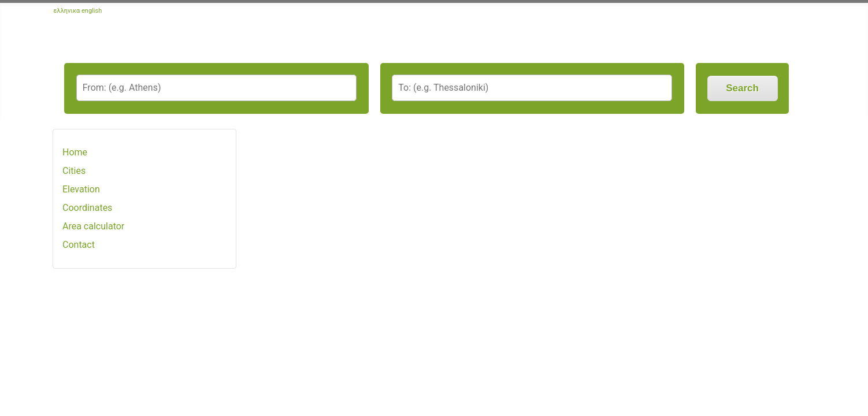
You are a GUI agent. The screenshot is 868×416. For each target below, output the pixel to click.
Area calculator (93, 226)
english (92, 11)
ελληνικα (67, 11)
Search (742, 88)
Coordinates (87, 208)
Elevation (81, 189)
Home (75, 152)
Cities (74, 171)
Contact (79, 245)
